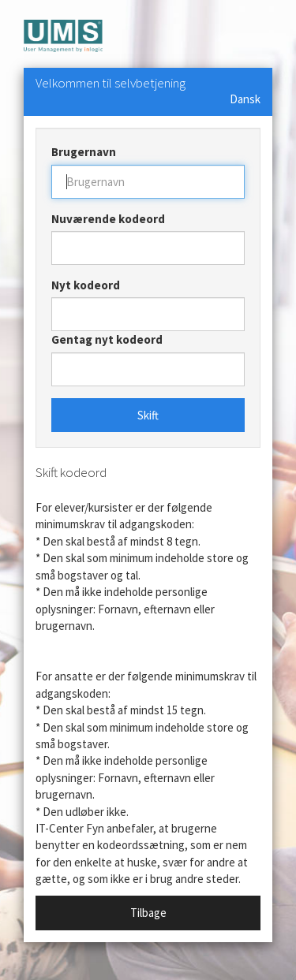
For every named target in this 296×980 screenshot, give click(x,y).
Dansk (245, 99)
